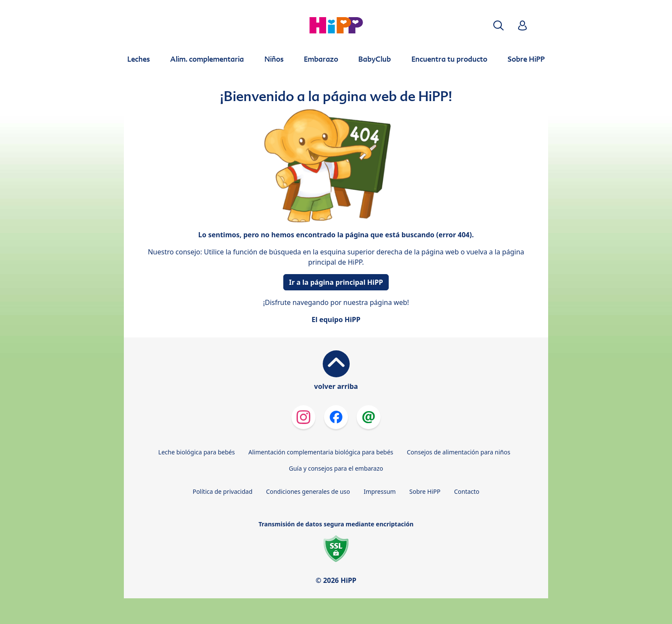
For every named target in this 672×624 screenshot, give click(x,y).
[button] (498, 25)
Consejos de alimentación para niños (458, 452)
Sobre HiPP (425, 491)
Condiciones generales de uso (308, 491)
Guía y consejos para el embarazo (336, 468)
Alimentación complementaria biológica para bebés (321, 452)
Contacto (466, 491)
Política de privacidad (222, 491)
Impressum (379, 491)
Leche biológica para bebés (196, 452)
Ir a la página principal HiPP (336, 282)
